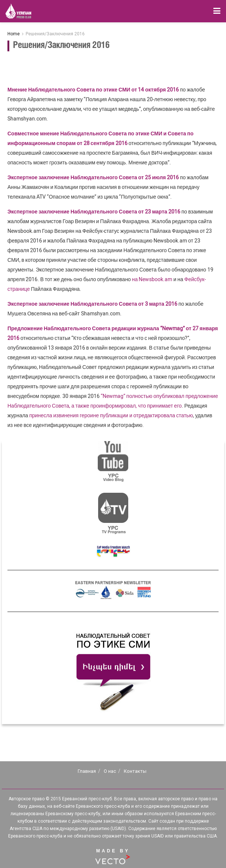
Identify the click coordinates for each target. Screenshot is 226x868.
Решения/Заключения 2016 (55, 34)
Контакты (135, 771)
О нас (110, 771)
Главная (87, 771)
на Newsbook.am (152, 279)
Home (14, 34)
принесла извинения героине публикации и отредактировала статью (111, 415)
